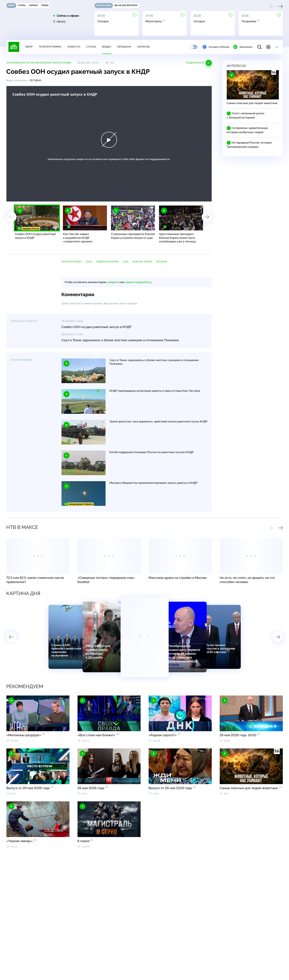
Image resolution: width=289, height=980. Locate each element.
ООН (89, 262)
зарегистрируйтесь (138, 282)
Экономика (243, 47)
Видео (107, 47)
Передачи (124, 47)
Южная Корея (142, 262)
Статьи (91, 47)
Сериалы (144, 47)
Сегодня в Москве (216, 47)
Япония (162, 262)
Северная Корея (107, 262)
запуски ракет (72, 262)
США (126, 262)
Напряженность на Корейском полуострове (39, 63)
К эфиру (60, 21)
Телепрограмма (50, 47)
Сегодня (35, 80)
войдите (113, 282)
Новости (74, 47)
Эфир (29, 47)
